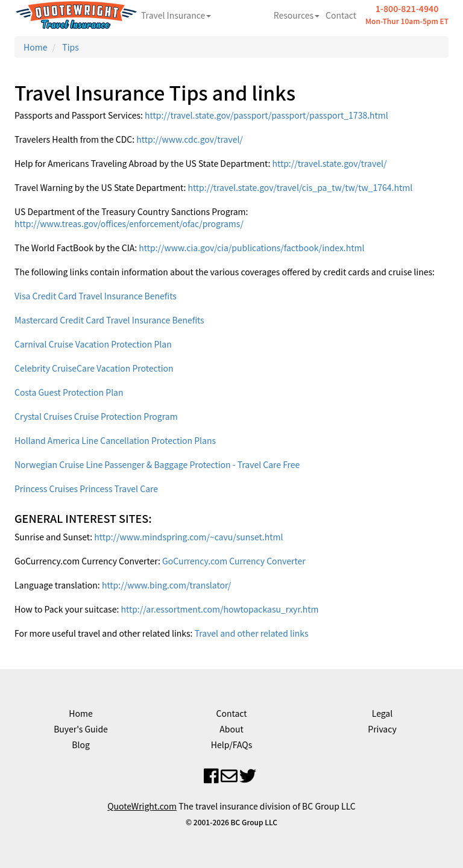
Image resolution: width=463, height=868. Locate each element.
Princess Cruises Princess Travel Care (86, 489)
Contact (341, 15)
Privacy (382, 729)
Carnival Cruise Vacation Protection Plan (93, 344)
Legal (382, 713)
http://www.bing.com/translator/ (166, 585)
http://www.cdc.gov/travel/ (190, 139)
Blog (81, 745)
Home (35, 47)
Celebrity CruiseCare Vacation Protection (94, 368)
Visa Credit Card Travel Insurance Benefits (96, 296)
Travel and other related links (252, 633)
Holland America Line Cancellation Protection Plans (115, 440)
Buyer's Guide (81, 729)
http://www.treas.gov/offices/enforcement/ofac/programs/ (129, 223)
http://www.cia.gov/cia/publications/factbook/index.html (251, 248)
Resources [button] (297, 15)
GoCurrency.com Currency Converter (234, 561)
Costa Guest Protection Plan (69, 392)
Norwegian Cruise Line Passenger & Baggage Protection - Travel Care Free (157, 464)
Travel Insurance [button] (176, 15)
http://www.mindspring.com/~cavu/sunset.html (188, 537)
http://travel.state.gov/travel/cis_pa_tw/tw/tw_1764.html (300, 187)
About (231, 729)
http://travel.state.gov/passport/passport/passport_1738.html (266, 115)
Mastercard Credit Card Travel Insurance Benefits (109, 320)
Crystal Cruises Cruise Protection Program (96, 416)
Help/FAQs (231, 745)
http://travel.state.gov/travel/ (329, 163)
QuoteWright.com (142, 806)
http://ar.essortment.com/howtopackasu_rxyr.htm (219, 609)
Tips (70, 47)
